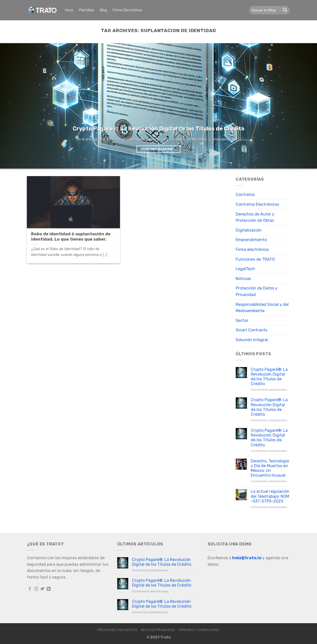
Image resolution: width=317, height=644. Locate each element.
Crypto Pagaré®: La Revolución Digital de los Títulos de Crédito (269, 377)
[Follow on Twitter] (43, 589)
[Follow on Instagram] (36, 589)
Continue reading (158, 149)
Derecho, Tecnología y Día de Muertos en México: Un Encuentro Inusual (270, 468)
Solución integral (252, 340)
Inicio (69, 10)
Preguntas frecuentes (117, 630)
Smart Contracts (251, 330)
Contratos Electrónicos (257, 204)
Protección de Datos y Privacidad (257, 291)
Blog (103, 10)
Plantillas (86, 10)
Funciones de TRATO (255, 259)
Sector (242, 320)
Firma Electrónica (127, 10)
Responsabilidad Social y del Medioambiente (262, 308)
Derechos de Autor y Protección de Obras (255, 217)
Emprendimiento (251, 240)
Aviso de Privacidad (158, 630)
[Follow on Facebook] (30, 589)
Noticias (243, 279)
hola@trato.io (247, 558)
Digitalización (249, 230)
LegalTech (245, 269)
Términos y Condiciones (199, 630)
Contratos (245, 195)
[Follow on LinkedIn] (49, 589)
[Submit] (285, 10)
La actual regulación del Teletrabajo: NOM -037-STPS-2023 (270, 496)
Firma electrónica (252, 249)
